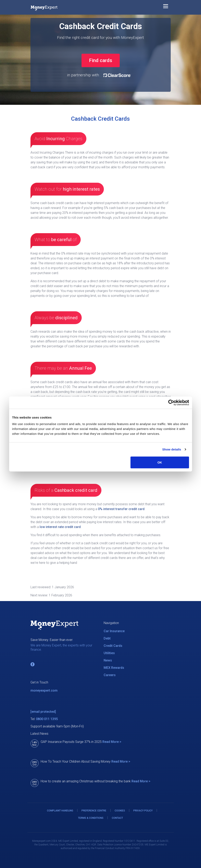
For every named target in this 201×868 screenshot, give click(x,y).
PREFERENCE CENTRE (94, 811)
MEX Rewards (114, 668)
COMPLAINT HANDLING (60, 811)
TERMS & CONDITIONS (91, 818)
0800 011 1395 (47, 719)
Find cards (101, 60)
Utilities (109, 653)
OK (160, 462)
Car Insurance (114, 631)
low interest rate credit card (60, 527)
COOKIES (120, 811)
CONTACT (117, 818)
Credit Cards (113, 646)
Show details (172, 449)
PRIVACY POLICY (143, 811)
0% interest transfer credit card (121, 509)
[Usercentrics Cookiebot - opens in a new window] (171, 403)
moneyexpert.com (44, 690)
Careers (110, 675)
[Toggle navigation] (166, 7)
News (108, 660)
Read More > (112, 742)
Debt (107, 638)
